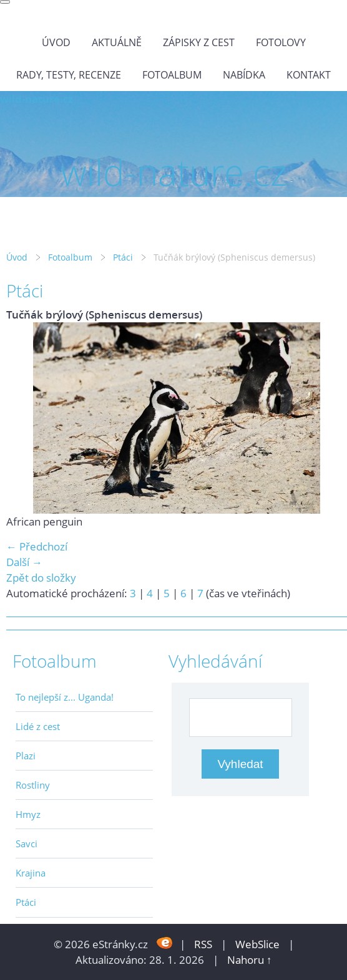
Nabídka (244, 75)
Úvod (56, 42)
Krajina (31, 873)
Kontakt (309, 75)
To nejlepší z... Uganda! (65, 697)
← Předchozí (37, 546)
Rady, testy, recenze (69, 75)
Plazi (26, 756)
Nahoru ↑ (250, 960)
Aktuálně (117, 42)
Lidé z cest (38, 726)
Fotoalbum (172, 75)
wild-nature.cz (37, 99)
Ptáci (123, 257)
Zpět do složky (41, 578)
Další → (24, 562)
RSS (203, 944)
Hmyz (28, 814)
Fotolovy (281, 42)
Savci (27, 843)
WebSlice (257, 944)
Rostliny (33, 785)
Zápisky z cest (199, 42)
